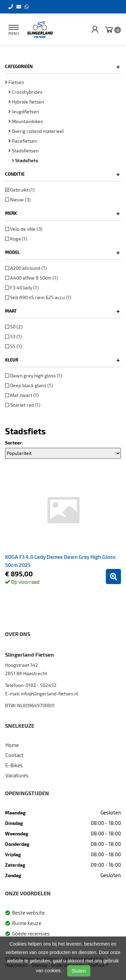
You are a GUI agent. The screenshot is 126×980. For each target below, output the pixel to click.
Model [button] (62, 252)
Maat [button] (62, 311)
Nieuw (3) (18, 199)
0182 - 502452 (41, 685)
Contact (14, 755)
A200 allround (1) (26, 268)
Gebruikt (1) (20, 190)
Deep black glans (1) (29, 385)
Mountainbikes (26, 121)
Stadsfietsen (24, 151)
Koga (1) (16, 239)
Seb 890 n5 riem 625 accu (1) (38, 297)
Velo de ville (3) (24, 229)
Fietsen (15, 82)
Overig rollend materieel (36, 131)
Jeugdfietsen (24, 111)
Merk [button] (62, 213)
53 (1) (13, 336)
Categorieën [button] (62, 66)
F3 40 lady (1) (22, 287)
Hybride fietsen (26, 102)
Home (12, 745)
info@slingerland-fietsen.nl (50, 694)
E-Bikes (14, 765)
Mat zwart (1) (22, 395)
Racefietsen (23, 141)
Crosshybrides (25, 92)
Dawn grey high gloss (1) (34, 376)
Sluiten (79, 971)
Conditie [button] (62, 174)
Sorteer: (14, 443)
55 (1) (13, 346)
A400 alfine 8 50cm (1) (31, 278)
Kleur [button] (62, 360)
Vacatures (17, 775)
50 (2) (14, 327)
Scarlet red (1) (23, 405)
